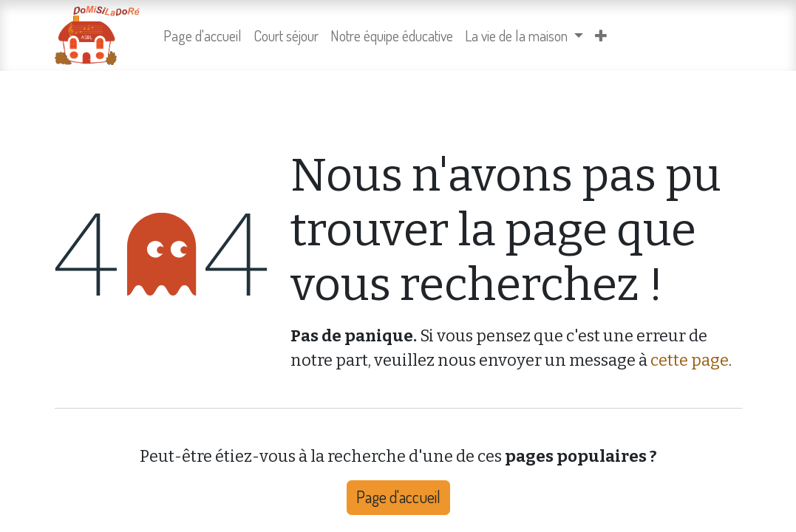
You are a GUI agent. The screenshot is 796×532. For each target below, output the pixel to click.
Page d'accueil (398, 497)
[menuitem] (203, 35)
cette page (690, 360)
